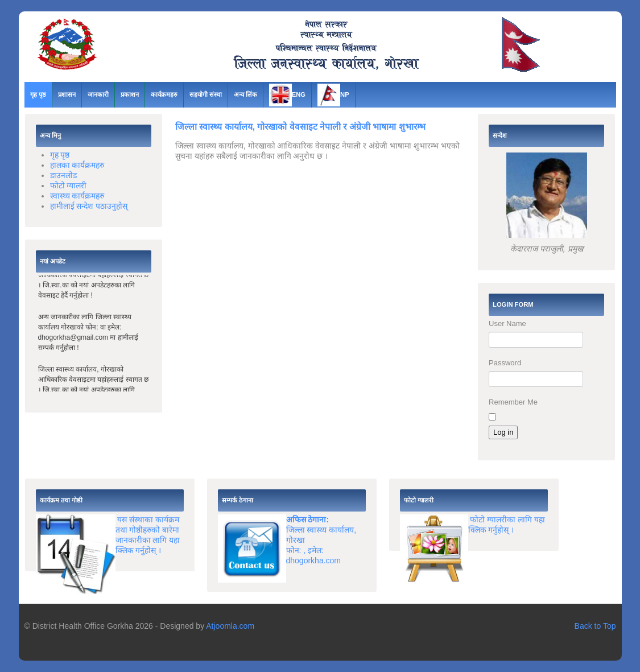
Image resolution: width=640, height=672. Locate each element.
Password (505, 363)
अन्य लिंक (245, 94)
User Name (507, 323)
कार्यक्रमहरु (164, 94)
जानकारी (98, 94)
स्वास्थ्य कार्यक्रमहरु (77, 196)
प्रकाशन (130, 94)
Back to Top (595, 626)
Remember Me (513, 402)
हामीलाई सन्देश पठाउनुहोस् (89, 206)
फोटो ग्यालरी (69, 185)
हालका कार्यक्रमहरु (77, 165)
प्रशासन (67, 94)
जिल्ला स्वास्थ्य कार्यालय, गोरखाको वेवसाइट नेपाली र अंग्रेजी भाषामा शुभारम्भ (300, 127)
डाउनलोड (63, 175)
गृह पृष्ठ (38, 94)
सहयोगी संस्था (206, 94)
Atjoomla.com (230, 626)
